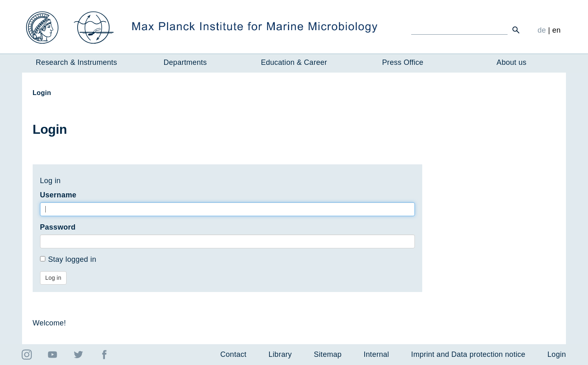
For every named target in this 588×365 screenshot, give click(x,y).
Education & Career (294, 62)
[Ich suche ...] (459, 30)
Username (58, 195)
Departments (185, 62)
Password (58, 227)
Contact (234, 354)
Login (557, 354)
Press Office (403, 62)
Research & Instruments (77, 62)
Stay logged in (68, 259)
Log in (53, 278)
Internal (376, 354)
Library (280, 354)
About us (511, 62)
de (542, 30)
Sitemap (328, 354)
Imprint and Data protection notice (468, 354)
